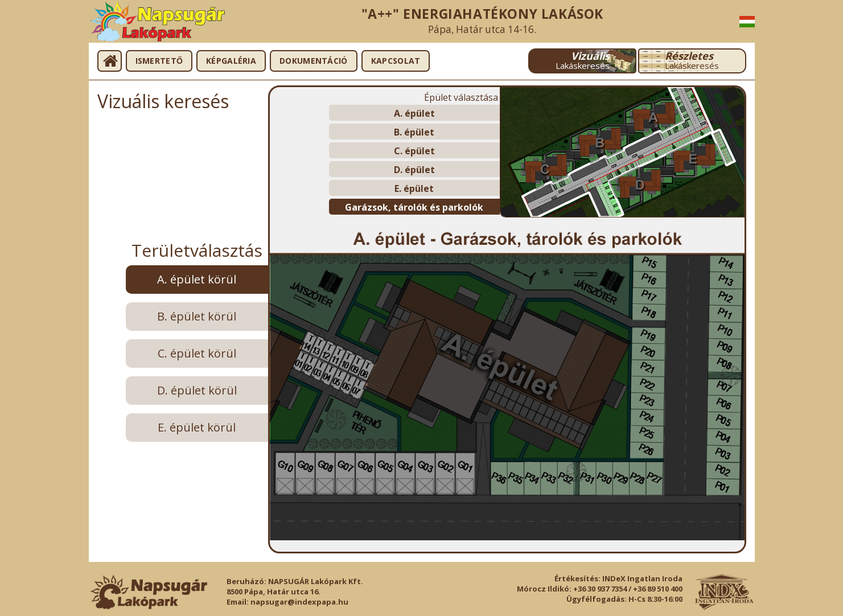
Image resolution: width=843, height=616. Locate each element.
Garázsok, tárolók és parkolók (414, 207)
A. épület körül (197, 279)
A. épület (414, 113)
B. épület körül (197, 316)
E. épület (414, 188)
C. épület (414, 151)
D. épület (414, 170)
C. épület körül (197, 353)
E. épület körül (197, 427)
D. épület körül (197, 390)
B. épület (414, 132)
